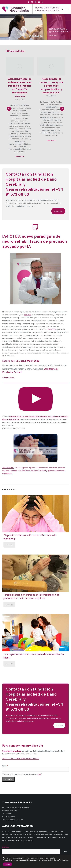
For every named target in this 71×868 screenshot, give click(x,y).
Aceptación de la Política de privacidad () (22, 774)
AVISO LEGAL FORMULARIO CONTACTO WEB (21, 759)
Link (40, 774)
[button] (9, 109)
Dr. (28, 361)
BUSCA (5, 847)
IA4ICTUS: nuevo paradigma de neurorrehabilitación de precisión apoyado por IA (35, 241)
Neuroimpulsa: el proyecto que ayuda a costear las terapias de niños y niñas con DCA (51, 86)
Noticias (39, 863)
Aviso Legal (63, 863)
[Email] (35, 769)
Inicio (5, 863)
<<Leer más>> (8, 377)
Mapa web (11, 863)
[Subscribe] (8, 779)
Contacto (20, 863)
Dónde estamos (30, 863)
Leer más (9, 545)
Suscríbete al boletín (12, 751)
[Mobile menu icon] (67, 9)
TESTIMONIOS (8, 468)
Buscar (65, 852)
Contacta (58, 211)
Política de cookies (35, 865)
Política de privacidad (51, 863)
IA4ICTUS (52, 329)
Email (5, 766)
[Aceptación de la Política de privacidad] (3, 774)
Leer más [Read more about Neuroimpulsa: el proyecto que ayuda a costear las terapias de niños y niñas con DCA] (51, 140)
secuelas (28, 315)
